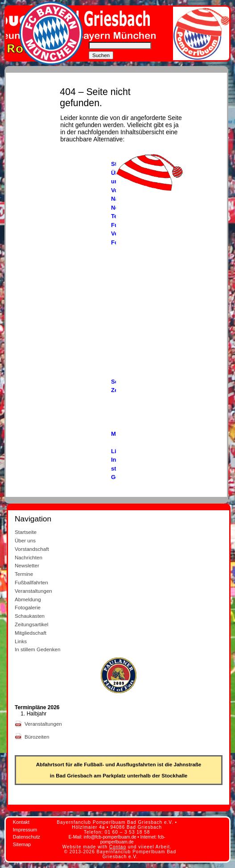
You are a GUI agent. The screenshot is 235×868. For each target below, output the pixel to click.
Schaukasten (30, 616)
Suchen (101, 55)
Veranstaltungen (33, 591)
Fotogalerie (28, 607)
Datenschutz (27, 837)
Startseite (26, 532)
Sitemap (22, 844)
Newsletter (27, 565)
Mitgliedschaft (31, 633)
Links (21, 641)
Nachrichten (29, 557)
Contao (118, 847)
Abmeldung (28, 599)
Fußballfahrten (31, 582)
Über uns (25, 540)
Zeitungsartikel (31, 624)
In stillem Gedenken (37, 649)
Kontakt (21, 822)
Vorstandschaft (32, 549)
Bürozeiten (38, 737)
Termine (24, 574)
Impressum (25, 830)
